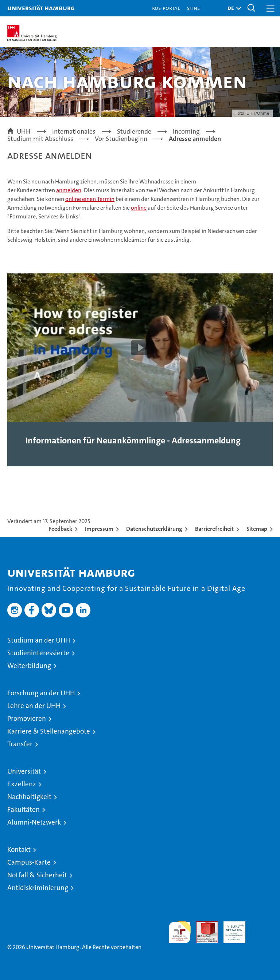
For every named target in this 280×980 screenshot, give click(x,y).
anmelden (69, 190)
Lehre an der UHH (34, 706)
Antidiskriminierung (38, 888)
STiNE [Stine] (193, 8)
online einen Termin (90, 199)
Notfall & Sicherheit (37, 875)
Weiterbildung (29, 666)
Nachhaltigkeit (29, 797)
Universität (24, 771)
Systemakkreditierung (262, 925)
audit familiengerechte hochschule (180, 932)
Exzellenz (22, 784)
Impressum (99, 529)
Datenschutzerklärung (154, 529)
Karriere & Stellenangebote (49, 731)
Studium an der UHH (39, 640)
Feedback (60, 529)
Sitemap (257, 529)
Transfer (20, 744)
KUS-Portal (166, 8)
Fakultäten (24, 809)
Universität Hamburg (41, 8)
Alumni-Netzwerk (34, 822)
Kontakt (19, 849)
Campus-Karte (29, 862)
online (139, 208)
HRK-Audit (230, 929)
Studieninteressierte (38, 653)
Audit (203, 925)
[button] (233, 8)
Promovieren (27, 718)
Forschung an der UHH (41, 693)
